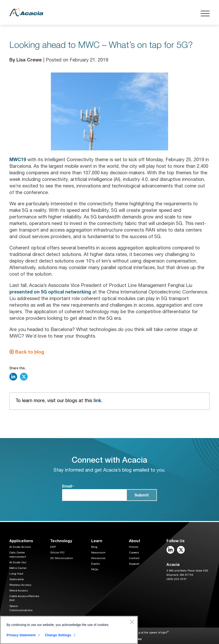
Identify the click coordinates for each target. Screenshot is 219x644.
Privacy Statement (21, 635)
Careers (134, 553)
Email (68, 487)
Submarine (17, 579)
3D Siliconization (61, 558)
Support (134, 564)
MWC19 (18, 160)
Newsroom (98, 553)
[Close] (132, 622)
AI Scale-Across (20, 547)
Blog (94, 547)
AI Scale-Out (18, 562)
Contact (134, 558)
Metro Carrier (18, 568)
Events (96, 564)
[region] (69, 630)
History (134, 547)
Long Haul (16, 574)
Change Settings (59, 635)
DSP (53, 547)
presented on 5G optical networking (51, 292)
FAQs (95, 569)
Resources (98, 558)
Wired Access (19, 591)
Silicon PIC (57, 553)
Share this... (18, 369)
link (97, 401)
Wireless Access (20, 585)
